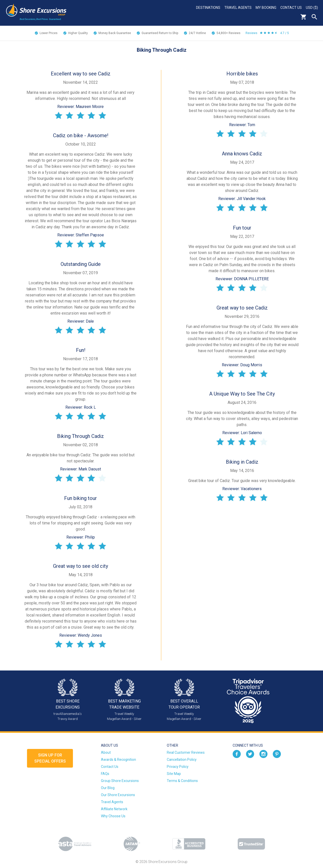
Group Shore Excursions (120, 781)
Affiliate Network (114, 809)
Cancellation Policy (182, 760)
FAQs (105, 774)
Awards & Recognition (118, 760)
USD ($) (312, 8)
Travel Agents (238, 8)
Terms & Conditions (182, 781)
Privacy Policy (178, 767)
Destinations (208, 8)
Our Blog (108, 788)
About (106, 752)
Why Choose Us (113, 816)
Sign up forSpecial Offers (50, 758)
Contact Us (291, 8)
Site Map (174, 774)
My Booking (266, 8)
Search (314, 17)
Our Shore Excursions (118, 795)
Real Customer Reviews (186, 752)
